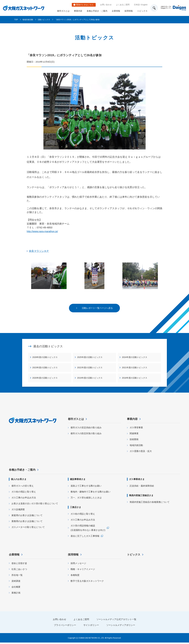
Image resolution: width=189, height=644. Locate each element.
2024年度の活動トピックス (135, 357)
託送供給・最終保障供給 (142, 487)
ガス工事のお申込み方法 (24, 499)
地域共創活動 (28, 20)
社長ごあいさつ (19, 571)
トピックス (142, 11)
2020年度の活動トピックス (45, 378)
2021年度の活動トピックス (135, 368)
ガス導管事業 (136, 429)
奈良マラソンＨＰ (39, 251)
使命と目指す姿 (19, 565)
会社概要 (16, 588)
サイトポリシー (91, 627)
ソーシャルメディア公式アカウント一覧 (116, 621)
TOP (16, 20)
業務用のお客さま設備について (27, 523)
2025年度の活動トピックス (90, 357)
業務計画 (16, 594)
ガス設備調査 (18, 511)
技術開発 (134, 441)
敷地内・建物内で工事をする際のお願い (91, 493)
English (144, 5)
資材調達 (16, 582)
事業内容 (78, 11)
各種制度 (75, 577)
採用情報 (129, 11)
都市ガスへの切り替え (23, 487)
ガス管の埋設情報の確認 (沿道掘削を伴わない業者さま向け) (88, 529)
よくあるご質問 (123, 5)
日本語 (137, 5)
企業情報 (116, 11)
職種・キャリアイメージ (83, 571)
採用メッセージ (78, 565)
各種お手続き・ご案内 (97, 11)
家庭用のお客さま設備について (27, 517)
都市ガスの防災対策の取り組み (86, 435)
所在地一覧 (17, 577)
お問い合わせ (106, 5)
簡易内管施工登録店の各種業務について (150, 503)
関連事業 (134, 435)
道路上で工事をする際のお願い (86, 487)
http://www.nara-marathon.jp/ (43, 231)
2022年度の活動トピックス (90, 368)
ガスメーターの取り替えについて (28, 529)
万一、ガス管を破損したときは (86, 499)
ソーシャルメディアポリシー (121, 627)
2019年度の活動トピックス (90, 378)
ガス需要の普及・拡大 (141, 453)
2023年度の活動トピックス (45, 368)
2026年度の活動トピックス (45, 357)
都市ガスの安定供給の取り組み (86, 429)
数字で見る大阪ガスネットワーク (87, 582)
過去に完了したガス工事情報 (85, 537)
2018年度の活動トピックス (135, 378)
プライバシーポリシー (65, 627)
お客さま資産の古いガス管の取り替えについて (35, 505)
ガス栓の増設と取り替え (24, 493)
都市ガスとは (63, 11)
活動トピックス (44, 20)
